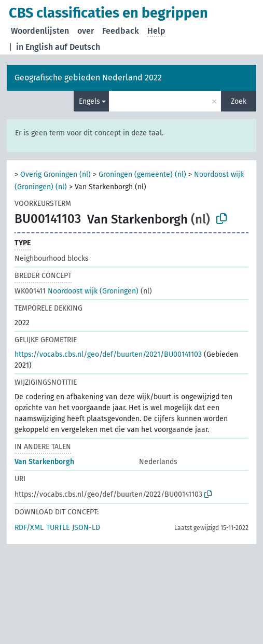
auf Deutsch (78, 47)
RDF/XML (29, 528)
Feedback (121, 31)
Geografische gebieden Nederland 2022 (88, 78)
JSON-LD (86, 528)
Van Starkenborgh (44, 462)
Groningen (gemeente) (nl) (142, 174)
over (86, 31)
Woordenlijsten (40, 31)
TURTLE (58, 528)
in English (34, 47)
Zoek (239, 101)
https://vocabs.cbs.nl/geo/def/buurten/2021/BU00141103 (108, 354)
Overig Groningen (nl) (56, 174)
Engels (89, 101)
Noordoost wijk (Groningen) (77, 291)
